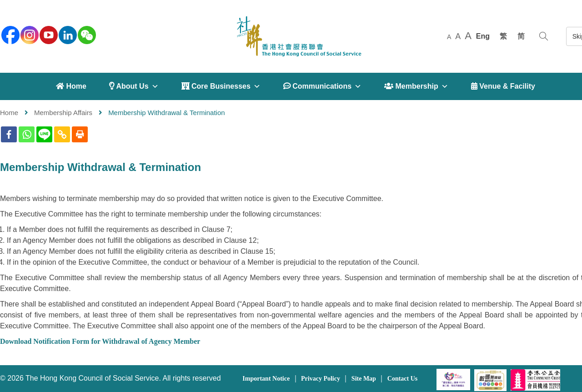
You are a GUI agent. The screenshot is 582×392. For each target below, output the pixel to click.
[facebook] (10, 34)
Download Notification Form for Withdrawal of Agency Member (100, 341)
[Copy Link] (62, 134)
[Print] (80, 134)
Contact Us (403, 379)
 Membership (416, 86)
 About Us (134, 86)
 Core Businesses (221, 86)
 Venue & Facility (503, 86)
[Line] (44, 134)
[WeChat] (86, 34)
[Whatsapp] (27, 134)
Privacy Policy (321, 379)
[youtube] (48, 34)
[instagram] (29, 34)
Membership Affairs (63, 113)
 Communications (322, 86)
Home (9, 113)
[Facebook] (9, 134)
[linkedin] (67, 34)
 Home (71, 86)
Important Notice (266, 379)
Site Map (364, 379)
